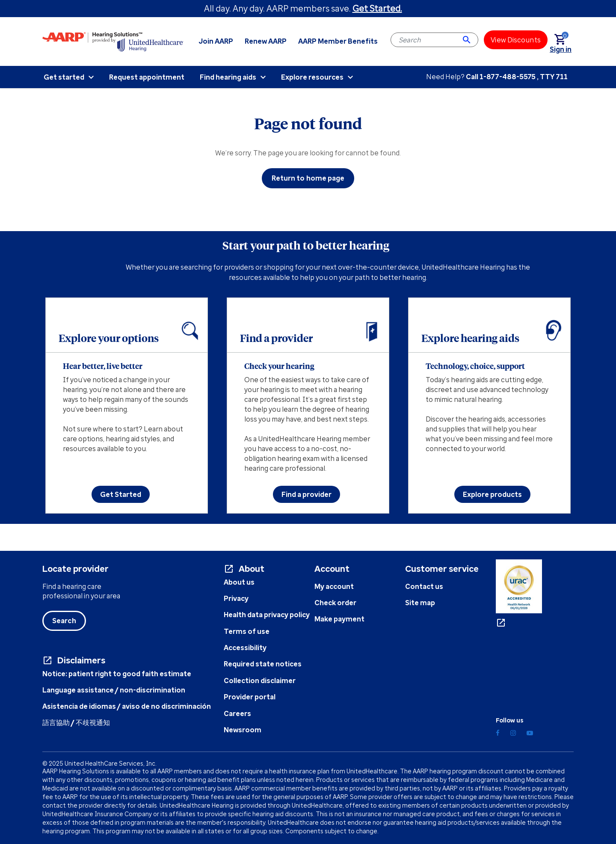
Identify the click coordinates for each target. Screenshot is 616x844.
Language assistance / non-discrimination (114, 690)
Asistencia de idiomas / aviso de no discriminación (127, 706)
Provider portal (250, 697)
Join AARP (216, 41)
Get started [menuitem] (64, 77)
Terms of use (247, 631)
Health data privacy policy (267, 615)
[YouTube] (530, 733)
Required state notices (263, 664)
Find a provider (307, 494)
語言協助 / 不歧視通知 (76, 722)
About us (239, 582)
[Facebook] (498, 733)
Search (64, 621)
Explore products (492, 494)
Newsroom (243, 730)
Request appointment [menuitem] (147, 77)
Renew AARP (266, 41)
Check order (335, 603)
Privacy (236, 598)
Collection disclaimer (260, 681)
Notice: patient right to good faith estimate (117, 674)
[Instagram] (513, 733)
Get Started (121, 494)
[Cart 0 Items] (564, 40)
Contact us (424, 586)
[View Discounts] (515, 40)
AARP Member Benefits (338, 41)
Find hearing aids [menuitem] (228, 77)
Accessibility (245, 648)
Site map (420, 603)
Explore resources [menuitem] (312, 77)
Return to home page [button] (308, 178)
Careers (237, 713)
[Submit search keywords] (467, 40)
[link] (561, 49)
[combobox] (434, 40)
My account (334, 586)
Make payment (339, 619)
